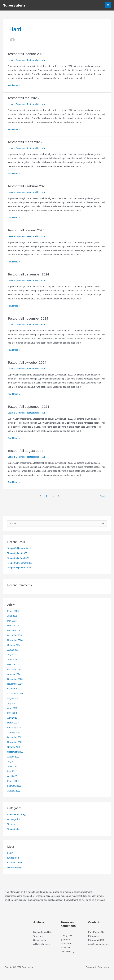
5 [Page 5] (59, 496)
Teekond (11, 824)
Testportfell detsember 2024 (28, 274)
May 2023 (12, 713)
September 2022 (15, 752)
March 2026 (13, 611)
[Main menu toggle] (108, 5)
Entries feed (13, 858)
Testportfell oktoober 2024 (27, 362)
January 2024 (14, 674)
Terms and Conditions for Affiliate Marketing (42, 940)
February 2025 (14, 630)
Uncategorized (14, 819)
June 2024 (12, 660)
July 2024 (12, 655)
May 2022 (12, 771)
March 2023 (13, 723)
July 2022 (12, 762)
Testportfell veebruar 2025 (27, 186)
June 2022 (12, 766)
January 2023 (14, 732)
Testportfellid (33, 60)
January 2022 (14, 791)
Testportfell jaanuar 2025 (26, 230)
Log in (10, 853)
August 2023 (13, 698)
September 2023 (15, 694)
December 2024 (15, 635)
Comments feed (15, 863)
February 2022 (14, 786)
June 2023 (12, 708)
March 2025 (13, 626)
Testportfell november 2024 (28, 318)
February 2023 (14, 728)
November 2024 (15, 640)
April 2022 (12, 776)
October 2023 (14, 689)
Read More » (14, 85)
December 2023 (15, 679)
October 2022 (14, 747)
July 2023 (12, 703)
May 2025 (12, 621)
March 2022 (13, 781)
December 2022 (15, 737)
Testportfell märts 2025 (25, 142)
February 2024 (14, 669)
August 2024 (13, 650)
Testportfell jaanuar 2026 (26, 54)
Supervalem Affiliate (43, 932)
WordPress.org (14, 867)
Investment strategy (17, 814)
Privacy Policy (67, 952)
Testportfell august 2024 (25, 451)
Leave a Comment (16, 60)
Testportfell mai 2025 (23, 98)
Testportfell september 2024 (28, 407)
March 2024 (13, 664)
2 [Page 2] (47, 496)
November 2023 (15, 684)
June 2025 (12, 616)
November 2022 (15, 742)
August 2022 (13, 757)
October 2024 (14, 645)
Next (104, 496)
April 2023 (12, 718)
